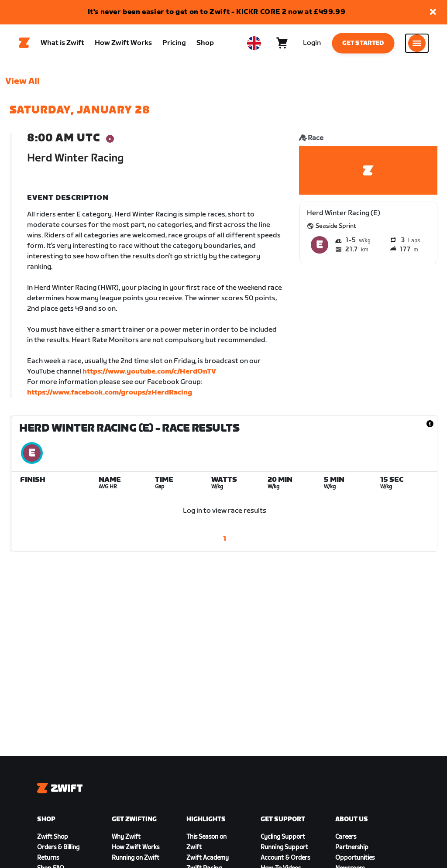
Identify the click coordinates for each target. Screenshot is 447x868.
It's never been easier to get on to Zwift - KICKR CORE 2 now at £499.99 (217, 12)
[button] (433, 12)
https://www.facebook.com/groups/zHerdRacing (110, 395)
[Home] (24, 44)
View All (22, 83)
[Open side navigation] (417, 44)
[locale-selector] (254, 44)
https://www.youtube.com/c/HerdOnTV (149, 374)
